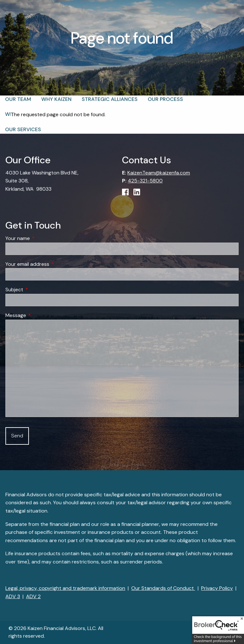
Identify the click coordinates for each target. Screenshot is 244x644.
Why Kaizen (56, 99)
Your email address (52, 264)
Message (40, 315)
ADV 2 (33, 596)
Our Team (18, 99)
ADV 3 (13, 596)
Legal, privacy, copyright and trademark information (65, 588)
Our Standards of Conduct (163, 588)
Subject (39, 290)
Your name (42, 239)
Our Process (165, 99)
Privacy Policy (217, 588)
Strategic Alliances (110, 99)
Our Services (23, 129)
